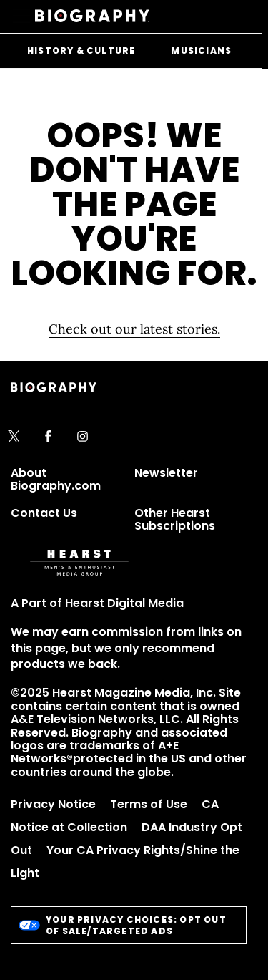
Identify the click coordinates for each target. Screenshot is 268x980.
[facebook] (48, 437)
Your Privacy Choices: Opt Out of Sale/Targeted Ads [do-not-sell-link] (123, 925)
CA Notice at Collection (115, 816)
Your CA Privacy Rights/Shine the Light (125, 862)
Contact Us (44, 513)
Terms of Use (149, 804)
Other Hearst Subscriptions (175, 519)
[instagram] (83, 437)
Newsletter (166, 473)
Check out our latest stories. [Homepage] (134, 329)
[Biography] (92, 16)
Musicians (201, 50)
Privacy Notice (53, 804)
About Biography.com (56, 479)
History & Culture (81, 50)
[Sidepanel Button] (23, 16)
